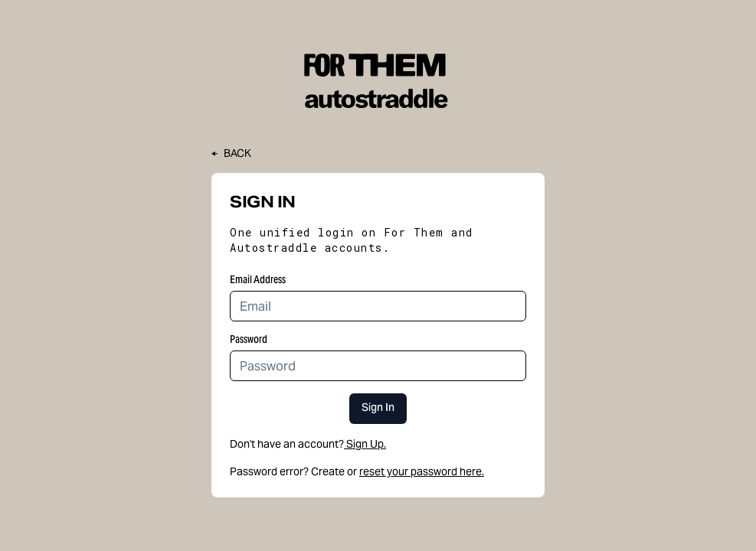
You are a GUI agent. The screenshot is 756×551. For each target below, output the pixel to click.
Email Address (258, 279)
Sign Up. (365, 444)
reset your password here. (422, 471)
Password (249, 339)
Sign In (378, 409)
